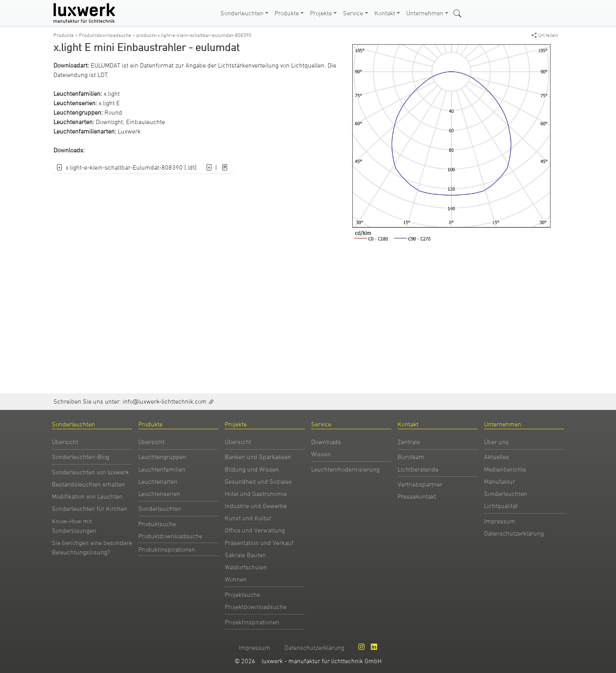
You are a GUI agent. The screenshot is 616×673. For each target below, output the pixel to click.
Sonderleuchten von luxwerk (90, 472)
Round (113, 112)
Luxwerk (129, 131)
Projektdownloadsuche (256, 607)
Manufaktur (500, 481)
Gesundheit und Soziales (258, 481)
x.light (112, 93)
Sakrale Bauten (245, 555)
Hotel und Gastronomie (256, 494)
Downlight (109, 122)
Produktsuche (157, 524)
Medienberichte (505, 469)
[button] (546, 50)
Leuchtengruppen (162, 457)
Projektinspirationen (252, 622)
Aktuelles (497, 457)
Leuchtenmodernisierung (345, 469)
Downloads (326, 442)
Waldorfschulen (246, 567)
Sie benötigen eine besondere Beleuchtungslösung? (92, 547)
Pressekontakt (417, 496)
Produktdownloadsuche (170, 536)
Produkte (287, 13)
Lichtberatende (418, 469)
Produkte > (66, 35)
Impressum (500, 521)
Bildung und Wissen (252, 469)
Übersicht (65, 442)
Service (353, 13)
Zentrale (409, 442)
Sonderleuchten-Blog (81, 457)
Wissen (321, 454)
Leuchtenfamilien (162, 469)
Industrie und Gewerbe (256, 506)
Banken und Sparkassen (258, 457)
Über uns (496, 442)
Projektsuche (242, 594)
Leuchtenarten (158, 481)
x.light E (109, 103)
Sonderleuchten (242, 13)
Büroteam (411, 457)
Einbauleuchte (146, 122)
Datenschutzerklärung (514, 533)
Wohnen (236, 579)
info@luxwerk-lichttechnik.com (165, 401)
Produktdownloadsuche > (108, 35)
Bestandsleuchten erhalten (88, 484)
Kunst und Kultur (248, 518)
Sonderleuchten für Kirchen (90, 508)
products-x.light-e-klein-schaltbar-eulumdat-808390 (194, 35)
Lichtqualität (501, 506)
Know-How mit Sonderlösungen (74, 526)
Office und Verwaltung (255, 530)
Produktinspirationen (167, 549)
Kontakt (385, 13)
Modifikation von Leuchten (87, 496)
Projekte (321, 13)
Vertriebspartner (420, 484)
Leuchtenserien (159, 494)
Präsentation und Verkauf (259, 543)
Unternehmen (425, 13)
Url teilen (545, 35)
